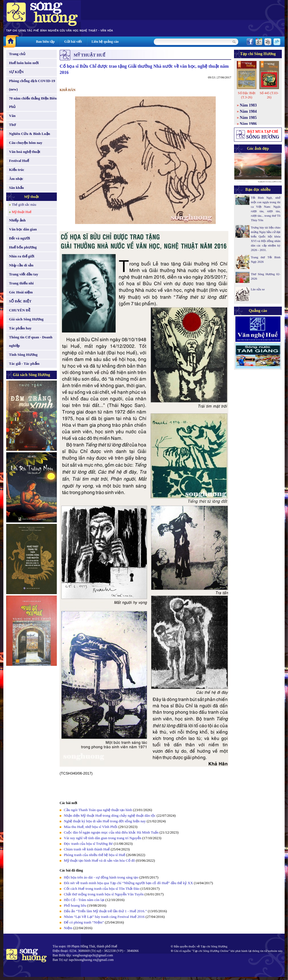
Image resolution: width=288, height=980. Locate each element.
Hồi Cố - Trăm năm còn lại (84, 900)
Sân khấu (16, 188)
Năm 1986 (248, 124)
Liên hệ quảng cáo (105, 42)
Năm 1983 (248, 105)
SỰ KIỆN (16, 72)
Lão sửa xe (258, 289)
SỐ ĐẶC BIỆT (20, 301)
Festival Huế (19, 161)
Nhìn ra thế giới (22, 256)
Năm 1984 (248, 111)
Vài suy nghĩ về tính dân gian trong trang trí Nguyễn (103, 838)
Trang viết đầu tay (24, 274)
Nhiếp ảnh (17, 220)
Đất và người (20, 238)
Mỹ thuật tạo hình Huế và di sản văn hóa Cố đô (99, 860)
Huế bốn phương (23, 247)
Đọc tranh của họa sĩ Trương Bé (88, 844)
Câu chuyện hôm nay (26, 143)
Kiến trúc (17, 170)
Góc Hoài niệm (21, 292)
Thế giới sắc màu (24, 205)
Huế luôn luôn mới (24, 63)
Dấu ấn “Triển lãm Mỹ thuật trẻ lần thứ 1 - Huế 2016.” (105, 911)
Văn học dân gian (23, 229)
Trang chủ (17, 54)
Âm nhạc (16, 179)
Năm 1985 (248, 118)
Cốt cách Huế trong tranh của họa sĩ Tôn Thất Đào (102, 889)
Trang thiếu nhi (21, 283)
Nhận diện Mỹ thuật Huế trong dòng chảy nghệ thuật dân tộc (110, 815)
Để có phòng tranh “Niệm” (84, 922)
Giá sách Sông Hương (26, 319)
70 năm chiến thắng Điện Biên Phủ (33, 102)
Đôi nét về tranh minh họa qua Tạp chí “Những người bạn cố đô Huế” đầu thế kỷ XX (128, 883)
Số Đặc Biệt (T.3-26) (247, 95)
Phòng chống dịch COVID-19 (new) (32, 85)
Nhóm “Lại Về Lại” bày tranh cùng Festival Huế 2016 (104, 917)
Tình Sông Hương (23, 355)
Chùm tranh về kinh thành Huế (87, 849)
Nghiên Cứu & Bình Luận (30, 134)
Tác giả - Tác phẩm (24, 364)
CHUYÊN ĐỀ (20, 310)
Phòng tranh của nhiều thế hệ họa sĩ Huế (94, 855)
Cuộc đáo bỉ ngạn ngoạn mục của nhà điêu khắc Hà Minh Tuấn (111, 832)
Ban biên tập (45, 42)
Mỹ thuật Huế (22, 212)
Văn (12, 116)
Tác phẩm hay (20, 328)
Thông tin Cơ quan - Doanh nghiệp (31, 341)
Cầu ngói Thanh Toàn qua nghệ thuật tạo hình (98, 810)
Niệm (68, 928)
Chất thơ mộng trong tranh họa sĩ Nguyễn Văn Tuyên (104, 894)
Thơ (12, 125)
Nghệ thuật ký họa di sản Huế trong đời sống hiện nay (105, 821)
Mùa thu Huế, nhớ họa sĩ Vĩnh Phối (91, 827)
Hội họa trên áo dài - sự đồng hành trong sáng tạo (101, 877)
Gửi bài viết (73, 42)
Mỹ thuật (32, 197)
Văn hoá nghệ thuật (25, 152)
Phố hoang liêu (75, 905)
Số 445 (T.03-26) (269, 95)
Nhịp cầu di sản (21, 265)
